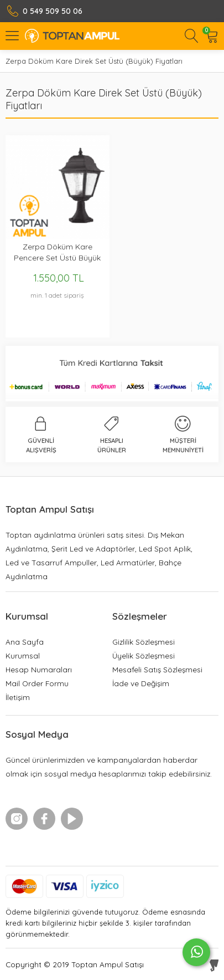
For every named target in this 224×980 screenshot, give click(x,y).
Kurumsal (23, 655)
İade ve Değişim (141, 683)
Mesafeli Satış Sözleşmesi (157, 669)
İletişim (18, 697)
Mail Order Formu (37, 683)
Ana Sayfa (25, 642)
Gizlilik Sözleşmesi (144, 642)
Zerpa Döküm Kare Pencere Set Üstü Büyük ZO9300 (57, 252)
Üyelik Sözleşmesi (144, 655)
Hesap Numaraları (39, 669)
